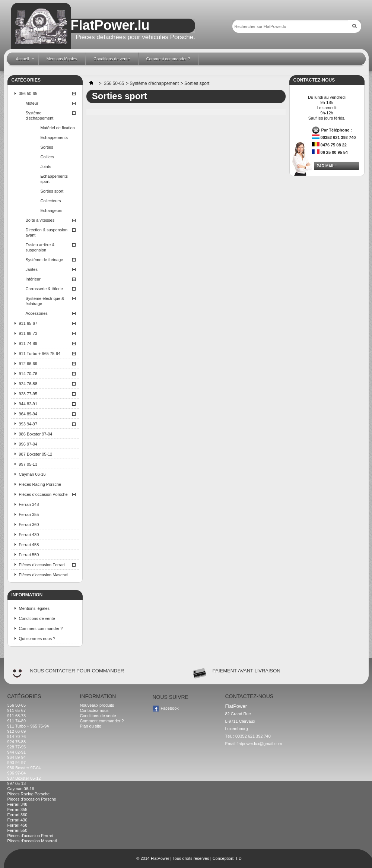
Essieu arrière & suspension (40, 247)
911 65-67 (28, 323)
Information (27, 595)
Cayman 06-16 (32, 474)
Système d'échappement (40, 115)
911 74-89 (28, 343)
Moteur (32, 103)
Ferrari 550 (29, 555)
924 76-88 (28, 384)
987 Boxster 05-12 (36, 454)
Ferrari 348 (29, 504)
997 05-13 (28, 464)
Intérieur (33, 279)
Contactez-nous (94, 710)
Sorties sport (52, 191)
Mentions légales (34, 608)
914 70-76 (28, 374)
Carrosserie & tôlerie (44, 289)
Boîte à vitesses (40, 220)
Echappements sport (54, 179)
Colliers (47, 157)
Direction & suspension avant (47, 232)
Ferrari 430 (29, 535)
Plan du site (91, 726)
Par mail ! (327, 166)
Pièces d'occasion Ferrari (42, 565)
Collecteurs (51, 201)
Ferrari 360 (29, 525)
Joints (46, 167)
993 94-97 (28, 424)
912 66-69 (28, 364)
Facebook (170, 708)
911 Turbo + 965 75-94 (40, 354)
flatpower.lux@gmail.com (259, 744)
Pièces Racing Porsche (40, 484)
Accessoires (37, 313)
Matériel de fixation (58, 128)
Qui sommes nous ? (37, 639)
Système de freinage (44, 260)
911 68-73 (28, 333)
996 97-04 (28, 444)
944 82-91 (28, 404)
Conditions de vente (37, 618)
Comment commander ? (41, 628)
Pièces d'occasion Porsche (43, 494)
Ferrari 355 (29, 514)
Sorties (47, 147)
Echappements (54, 137)
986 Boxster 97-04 (36, 434)
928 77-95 (28, 394)
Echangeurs (52, 210)
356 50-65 (28, 94)
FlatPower (160, 858)
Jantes (32, 269)
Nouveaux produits (97, 705)
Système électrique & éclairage (45, 301)
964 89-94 (28, 414)
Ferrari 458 (29, 545)
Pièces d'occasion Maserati (44, 575)
